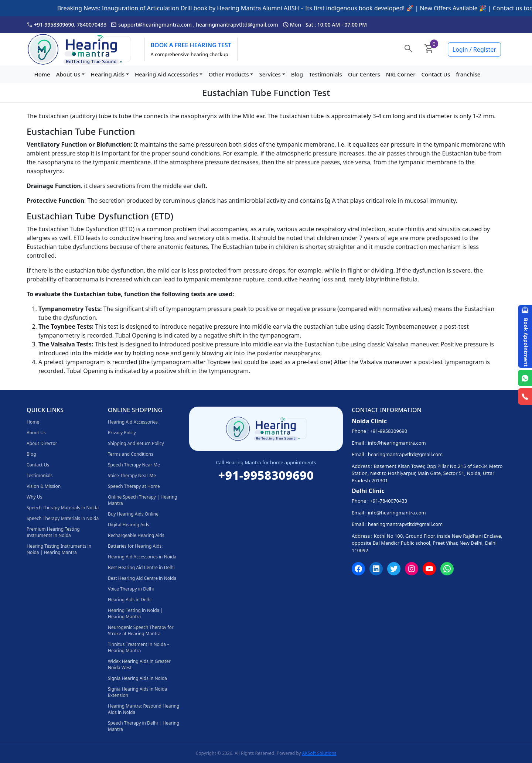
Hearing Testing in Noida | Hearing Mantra (135, 613)
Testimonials (325, 74)
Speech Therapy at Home (134, 486)
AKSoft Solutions (319, 753)
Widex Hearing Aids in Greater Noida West (139, 664)
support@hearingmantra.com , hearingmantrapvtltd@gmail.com (195, 25)
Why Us (34, 497)
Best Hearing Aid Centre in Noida (142, 578)
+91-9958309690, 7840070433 (66, 25)
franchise (468, 74)
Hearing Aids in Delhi (130, 600)
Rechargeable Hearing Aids (136, 535)
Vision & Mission (44, 486)
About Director (42, 443)
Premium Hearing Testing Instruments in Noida (53, 532)
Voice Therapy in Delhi (131, 589)
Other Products (229, 74)
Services (270, 74)
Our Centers (364, 74)
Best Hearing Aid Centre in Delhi (141, 567)
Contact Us (436, 74)
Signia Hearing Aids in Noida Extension (137, 692)
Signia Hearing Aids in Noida (137, 678)
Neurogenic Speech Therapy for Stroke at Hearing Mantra (141, 630)
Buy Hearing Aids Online (133, 514)
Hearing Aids (108, 74)
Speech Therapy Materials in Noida (63, 508)
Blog (297, 74)
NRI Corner (401, 74)
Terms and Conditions (131, 454)
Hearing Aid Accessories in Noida (142, 557)
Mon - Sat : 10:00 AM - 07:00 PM (325, 25)
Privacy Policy (122, 433)
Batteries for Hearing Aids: (135, 546)
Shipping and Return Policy (136, 443)
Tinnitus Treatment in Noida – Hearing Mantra (139, 647)
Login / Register (474, 49)
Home (42, 74)
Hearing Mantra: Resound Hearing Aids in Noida (144, 709)
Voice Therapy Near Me (132, 475)
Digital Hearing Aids (129, 525)
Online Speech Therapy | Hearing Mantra (143, 500)
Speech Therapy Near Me (134, 465)
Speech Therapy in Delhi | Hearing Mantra (144, 726)
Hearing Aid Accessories (167, 74)
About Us (68, 74)
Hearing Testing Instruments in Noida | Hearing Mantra (59, 549)
